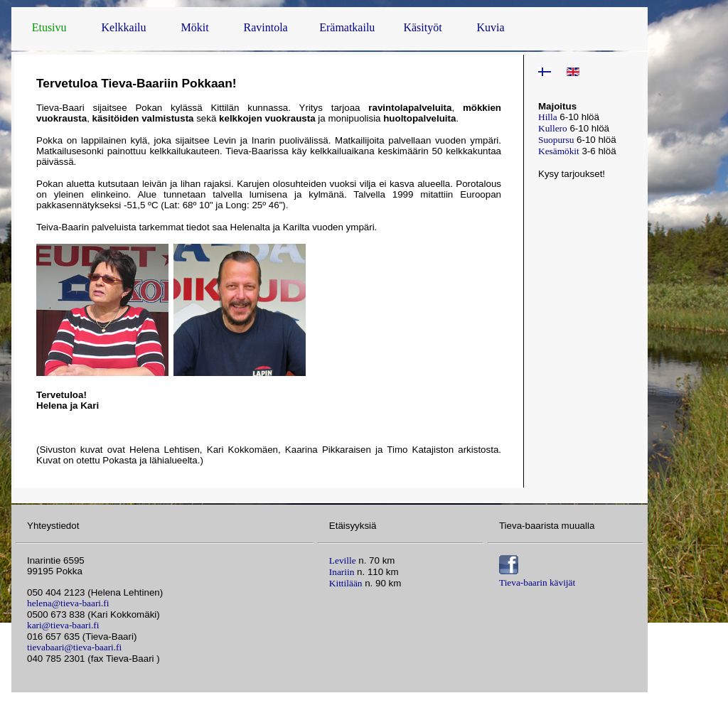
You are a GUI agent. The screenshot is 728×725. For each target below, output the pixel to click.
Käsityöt (422, 27)
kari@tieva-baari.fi (63, 625)
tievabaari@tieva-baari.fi (74, 647)
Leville (343, 560)
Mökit (194, 27)
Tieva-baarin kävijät (537, 582)
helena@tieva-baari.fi (68, 603)
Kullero (553, 128)
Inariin (342, 572)
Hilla (548, 117)
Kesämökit (559, 151)
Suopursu (556, 140)
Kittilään (346, 583)
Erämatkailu (347, 27)
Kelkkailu (123, 27)
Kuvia (491, 27)
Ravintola (266, 27)
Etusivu (49, 27)
